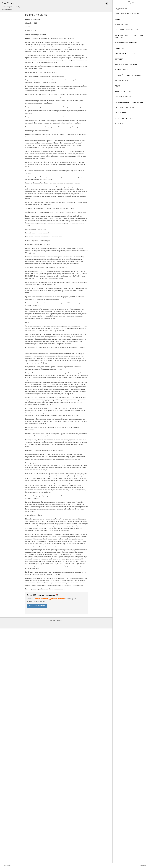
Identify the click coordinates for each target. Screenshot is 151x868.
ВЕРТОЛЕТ (119, 59)
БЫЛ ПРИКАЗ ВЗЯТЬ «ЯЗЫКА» (126, 64)
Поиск (131, 2)
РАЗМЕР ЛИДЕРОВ (121, 70)
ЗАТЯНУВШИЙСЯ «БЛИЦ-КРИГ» (126, 43)
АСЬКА (117, 86)
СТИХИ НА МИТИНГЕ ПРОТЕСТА (127, 14)
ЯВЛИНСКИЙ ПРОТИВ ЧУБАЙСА (127, 30)
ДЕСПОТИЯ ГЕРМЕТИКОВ (124, 108)
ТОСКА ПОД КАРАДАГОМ (124, 118)
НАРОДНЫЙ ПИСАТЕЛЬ (123, 97)
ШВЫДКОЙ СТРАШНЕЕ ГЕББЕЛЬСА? (128, 75)
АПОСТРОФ (119, 124)
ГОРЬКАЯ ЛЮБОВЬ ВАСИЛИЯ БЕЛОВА (129, 102)
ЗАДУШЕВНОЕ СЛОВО (123, 91)
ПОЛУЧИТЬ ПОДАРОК (37, 606)
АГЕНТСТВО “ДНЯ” (122, 24)
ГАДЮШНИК (120, 48)
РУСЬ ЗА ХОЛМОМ (122, 81)
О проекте (52, 621)
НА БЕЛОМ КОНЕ (121, 113)
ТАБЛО (117, 19)
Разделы (60, 621)
